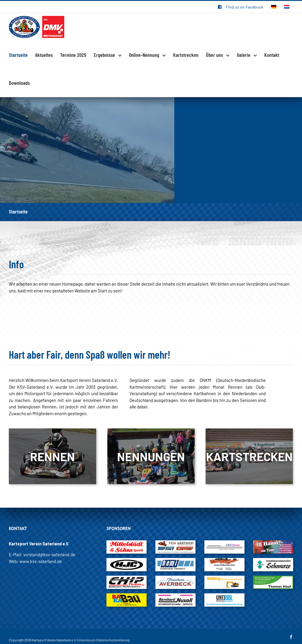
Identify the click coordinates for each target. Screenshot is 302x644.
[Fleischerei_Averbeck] (175, 579)
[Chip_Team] (127, 579)
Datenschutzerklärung (113, 640)
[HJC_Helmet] (127, 561)
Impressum (87, 640)
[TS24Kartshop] (175, 544)
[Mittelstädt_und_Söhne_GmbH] (127, 544)
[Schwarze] (273, 561)
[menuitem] (241, 7)
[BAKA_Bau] (127, 597)
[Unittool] (224, 597)
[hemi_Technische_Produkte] (175, 561)
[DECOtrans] (224, 544)
